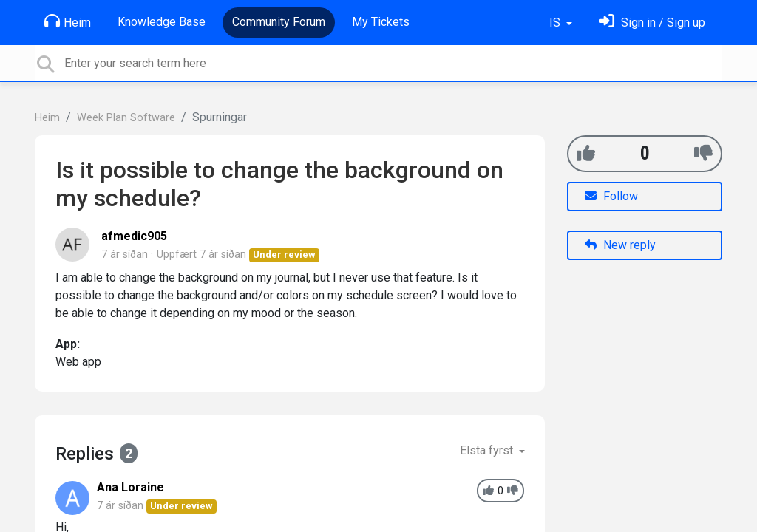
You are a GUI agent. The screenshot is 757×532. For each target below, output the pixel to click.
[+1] (586, 153)
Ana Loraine (130, 487)
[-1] (703, 153)
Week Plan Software (126, 118)
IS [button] (556, 23)
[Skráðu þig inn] (652, 23)
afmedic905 (134, 236)
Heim (68, 21)
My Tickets (381, 22)
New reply (620, 245)
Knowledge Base (162, 22)
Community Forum (279, 22)
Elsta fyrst (488, 450)
